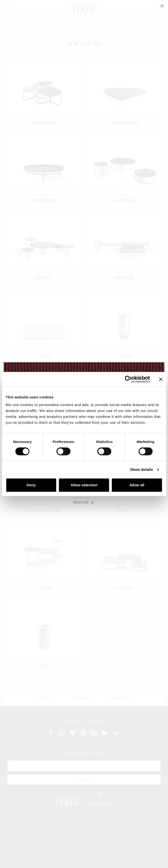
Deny (31, 485)
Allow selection (84, 485)
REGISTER (81, 503)
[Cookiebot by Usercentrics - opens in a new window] (128, 379)
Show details (142, 469)
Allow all (137, 485)
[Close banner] (161, 379)
